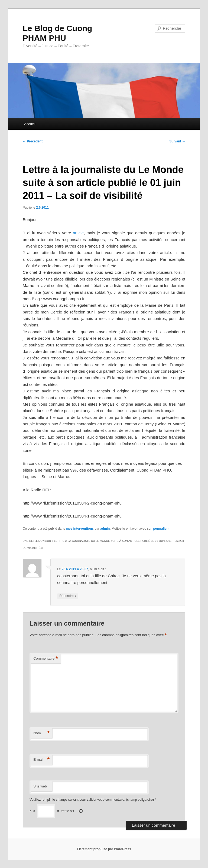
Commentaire (46, 659)
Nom (41, 733)
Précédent (33, 141)
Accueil (30, 124)
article (78, 233)
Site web (40, 786)
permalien (161, 529)
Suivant (178, 141)
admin (105, 529)
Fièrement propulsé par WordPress (104, 849)
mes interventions (80, 529)
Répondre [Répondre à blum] (68, 596)
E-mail (41, 760)
